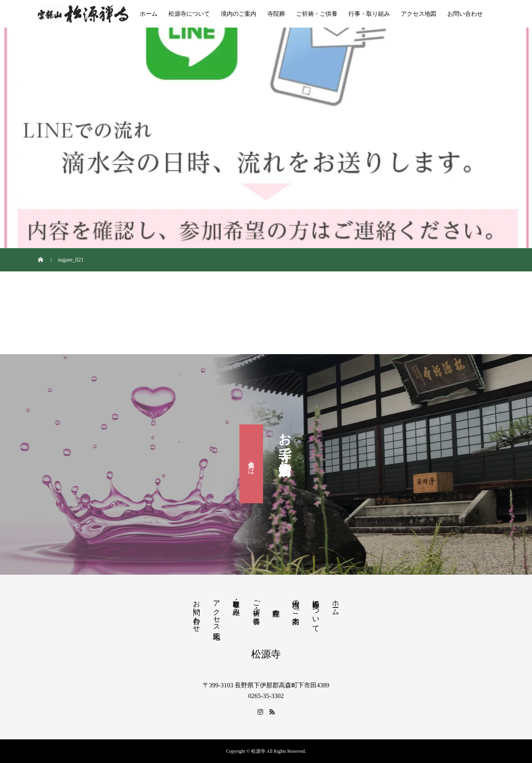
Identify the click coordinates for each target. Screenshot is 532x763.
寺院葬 (276, 14)
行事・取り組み (369, 14)
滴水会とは (251, 464)
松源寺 (266, 654)
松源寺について (189, 14)
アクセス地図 (419, 14)
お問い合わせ (465, 14)
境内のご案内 (239, 14)
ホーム (149, 14)
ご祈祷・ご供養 (317, 14)
